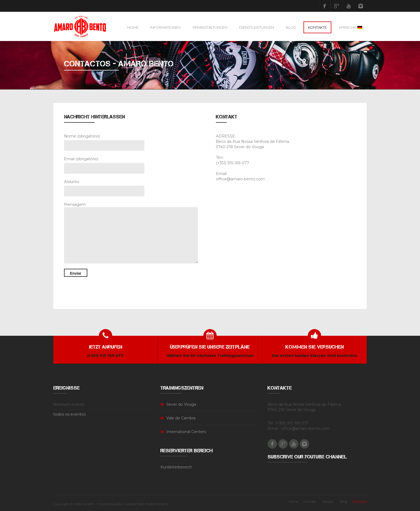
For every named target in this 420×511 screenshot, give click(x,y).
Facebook (324, 6)
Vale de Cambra (181, 418)
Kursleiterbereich (176, 467)
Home (133, 27)
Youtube (348, 6)
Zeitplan (328, 501)
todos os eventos (70, 414)
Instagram (361, 6)
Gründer (310, 501)
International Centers (186, 432)
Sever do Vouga (181, 404)
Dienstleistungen (257, 27)
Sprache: (350, 27)
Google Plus (336, 6)
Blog (291, 27)
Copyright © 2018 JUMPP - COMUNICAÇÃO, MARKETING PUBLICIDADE (111, 504)
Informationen (165, 27)
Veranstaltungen (210, 27)
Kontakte (317, 27)
